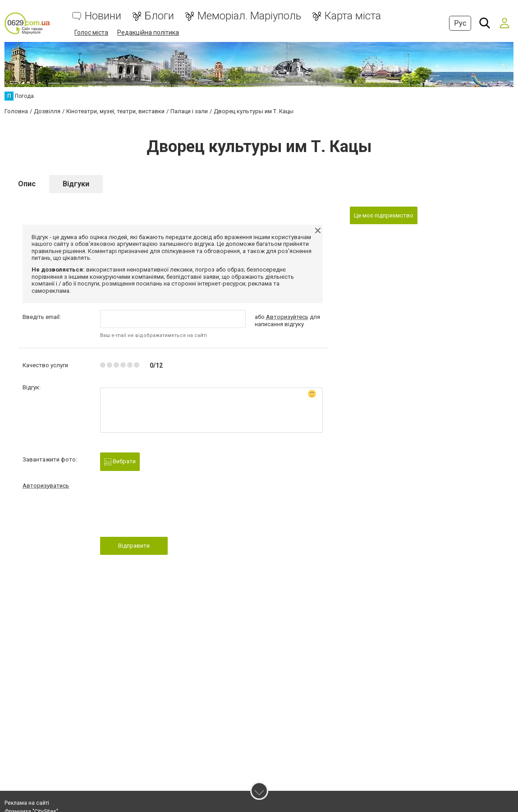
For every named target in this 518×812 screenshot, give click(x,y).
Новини (103, 16)
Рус (460, 23)
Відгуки (76, 184)
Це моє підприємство (384, 215)
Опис (27, 184)
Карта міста (353, 16)
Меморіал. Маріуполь (249, 16)
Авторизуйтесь (287, 317)
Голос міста (91, 32)
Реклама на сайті (27, 803)
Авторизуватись (46, 486)
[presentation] (169, 516)
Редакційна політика (148, 32)
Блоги (159, 16)
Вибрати (120, 462)
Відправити (134, 546)
